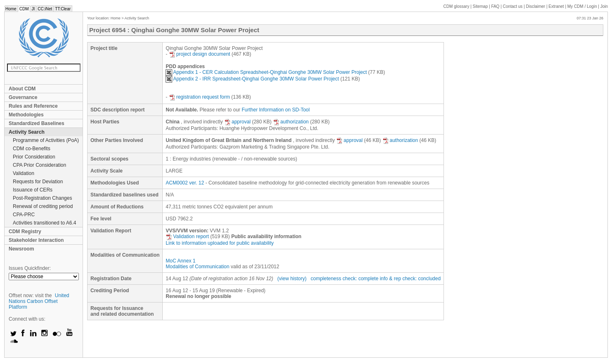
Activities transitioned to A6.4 (44, 223)
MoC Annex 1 (180, 261)
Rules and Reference (33, 106)
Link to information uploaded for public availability (220, 243)
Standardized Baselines (37, 123)
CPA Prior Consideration (39, 165)
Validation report (187, 236)
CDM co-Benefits (32, 149)
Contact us (513, 6)
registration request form (199, 97)
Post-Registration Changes (42, 198)
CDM (24, 9)
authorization (291, 122)
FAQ (495, 6)
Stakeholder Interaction (36, 240)
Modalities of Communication (197, 267)
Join (604, 6)
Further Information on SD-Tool (276, 110)
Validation (24, 173)
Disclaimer (536, 6)
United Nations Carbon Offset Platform (39, 301)
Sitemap (480, 6)
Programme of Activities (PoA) (46, 140)
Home (11, 9)
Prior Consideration (34, 157)
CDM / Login (583, 6)
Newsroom (21, 249)
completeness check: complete (344, 279)
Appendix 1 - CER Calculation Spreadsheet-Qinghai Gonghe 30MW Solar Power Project (266, 72)
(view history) (292, 279)
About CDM (22, 89)
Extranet (556, 6)
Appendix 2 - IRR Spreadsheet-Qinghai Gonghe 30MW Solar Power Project (252, 79)
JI (33, 9)
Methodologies (26, 115)
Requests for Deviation (38, 182)
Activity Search (27, 132)
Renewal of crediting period (43, 206)
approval (237, 122)
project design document (200, 54)
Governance (23, 97)
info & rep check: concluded (410, 279)
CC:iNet (45, 9)
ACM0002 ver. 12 (185, 183)
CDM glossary (457, 6)
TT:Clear (63, 9)
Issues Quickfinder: (30, 268)
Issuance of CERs (33, 190)
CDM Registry (25, 232)
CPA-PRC (24, 215)
